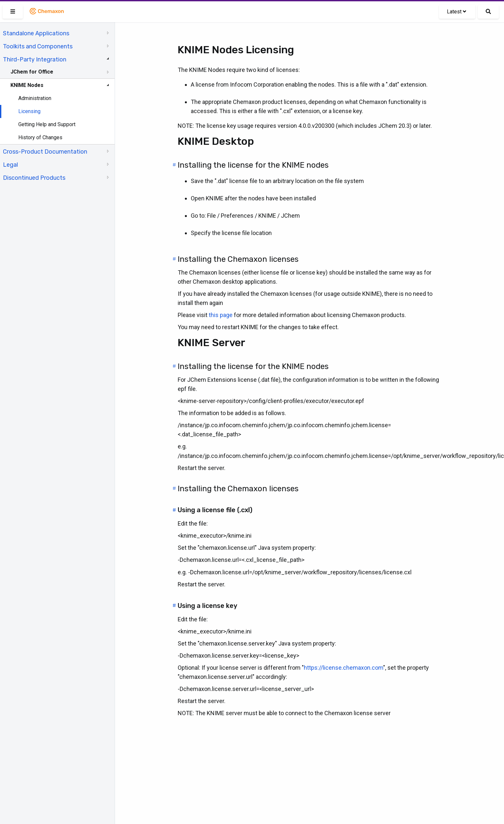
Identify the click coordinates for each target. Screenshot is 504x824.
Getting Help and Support (47, 124)
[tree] (57, 105)
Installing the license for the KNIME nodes (253, 165)
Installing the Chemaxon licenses (238, 259)
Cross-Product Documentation (45, 152)
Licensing (29, 111)
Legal (10, 165)
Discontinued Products (34, 178)
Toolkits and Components (38, 46)
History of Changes (40, 137)
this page (221, 315)
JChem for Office (32, 72)
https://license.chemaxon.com (343, 668)
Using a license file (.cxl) (215, 510)
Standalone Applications (36, 33)
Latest (456, 12)
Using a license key (207, 606)
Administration (35, 98)
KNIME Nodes (27, 85)
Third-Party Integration (35, 59)
